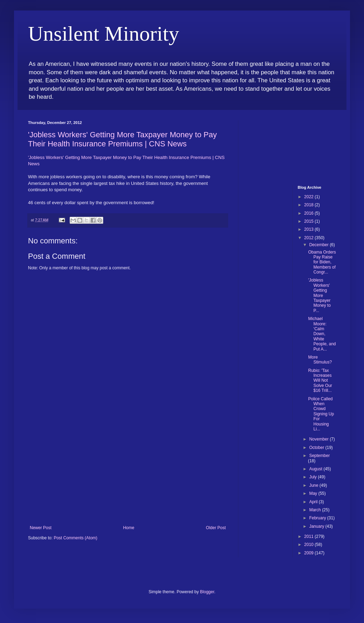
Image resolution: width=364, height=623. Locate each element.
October (317, 448)
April (314, 502)
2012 (309, 238)
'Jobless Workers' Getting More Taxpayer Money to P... (319, 295)
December (319, 245)
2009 (309, 553)
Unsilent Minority (104, 34)
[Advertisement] (128, 473)
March (316, 510)
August (316, 469)
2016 (309, 213)
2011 (309, 537)
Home (129, 528)
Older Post (216, 528)
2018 (309, 205)
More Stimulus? (320, 360)
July (313, 477)
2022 (309, 197)
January (317, 526)
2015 (309, 221)
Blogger (207, 592)
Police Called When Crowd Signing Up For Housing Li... (321, 414)
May (314, 493)
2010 (309, 545)
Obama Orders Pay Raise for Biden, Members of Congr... (322, 262)
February (318, 518)
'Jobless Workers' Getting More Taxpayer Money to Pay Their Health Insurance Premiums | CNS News (122, 139)
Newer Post (41, 528)
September (319, 456)
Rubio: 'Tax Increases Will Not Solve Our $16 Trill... (320, 381)
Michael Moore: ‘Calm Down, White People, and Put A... (322, 334)
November (319, 439)
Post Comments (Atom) (75, 538)
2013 (309, 229)
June (314, 485)
